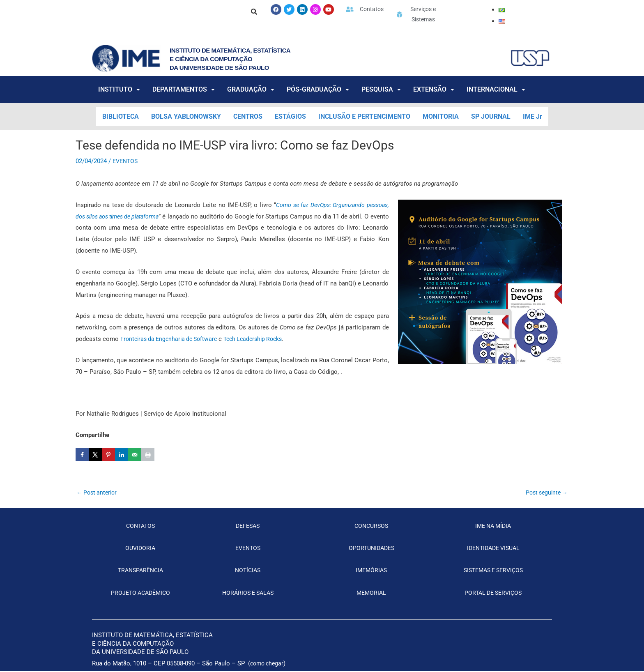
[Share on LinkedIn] (122, 455)
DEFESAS (248, 527)
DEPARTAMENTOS (184, 89)
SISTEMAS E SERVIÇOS (493, 572)
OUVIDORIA (140, 549)
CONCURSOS (371, 527)
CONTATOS (140, 527)
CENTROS (248, 116)
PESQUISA (381, 89)
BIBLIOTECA (121, 116)
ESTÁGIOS (290, 116)
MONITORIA (441, 116)
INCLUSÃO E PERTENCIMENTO (364, 116)
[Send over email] (135, 455)
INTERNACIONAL (496, 89)
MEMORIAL (371, 594)
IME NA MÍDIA (493, 527)
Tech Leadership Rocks (261, 339)
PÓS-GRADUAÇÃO (318, 89)
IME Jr (532, 116)
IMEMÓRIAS (371, 572)
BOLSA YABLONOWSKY (186, 116)
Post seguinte (545, 493)
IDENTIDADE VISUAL (493, 549)
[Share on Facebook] (82, 455)
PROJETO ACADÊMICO (140, 594)
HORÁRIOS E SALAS (248, 594)
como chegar (268, 665)
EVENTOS (126, 161)
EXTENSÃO (434, 89)
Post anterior (98, 493)
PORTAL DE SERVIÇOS (493, 594)
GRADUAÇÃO (251, 89)
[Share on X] (95, 455)
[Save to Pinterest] (108, 455)
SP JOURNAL (491, 116)
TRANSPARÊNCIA (140, 572)
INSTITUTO (119, 89)
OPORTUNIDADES (371, 549)
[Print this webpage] (148, 455)
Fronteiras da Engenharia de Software (172, 339)
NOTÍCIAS (248, 572)
